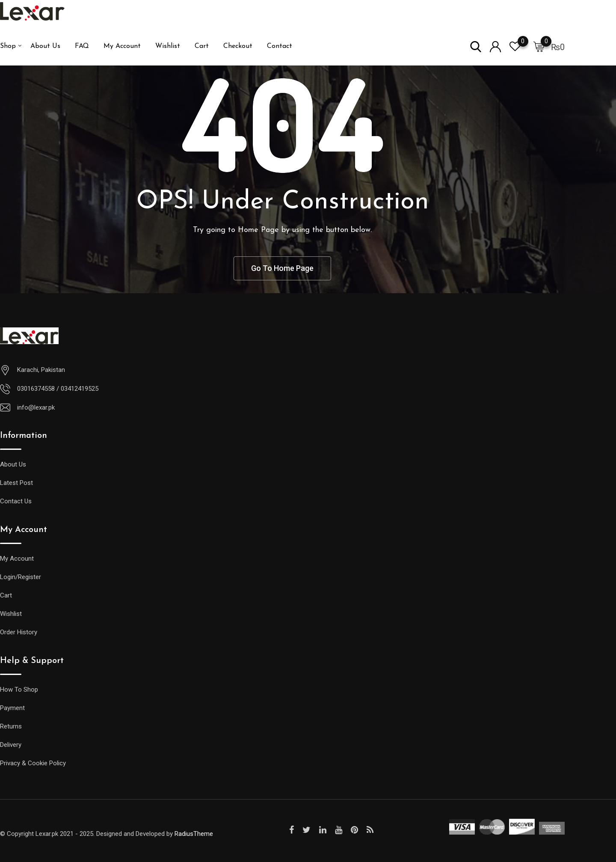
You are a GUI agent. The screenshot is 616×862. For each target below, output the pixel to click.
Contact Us (16, 501)
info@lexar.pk (36, 407)
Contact (280, 46)
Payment (12, 708)
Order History (19, 632)
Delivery (11, 745)
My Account (122, 46)
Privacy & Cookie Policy (33, 763)
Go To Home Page (282, 268)
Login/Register (21, 577)
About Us (45, 46)
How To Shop (19, 690)
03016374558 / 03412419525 (58, 389)
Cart (202, 46)
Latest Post (16, 483)
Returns (11, 726)
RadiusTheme (194, 834)
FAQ (82, 46)
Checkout (238, 46)
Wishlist (168, 46)
